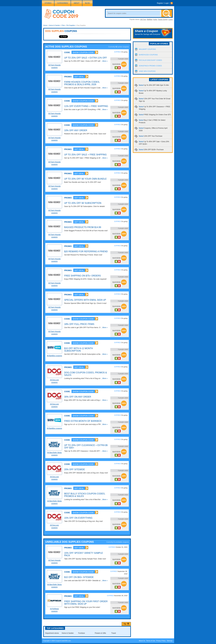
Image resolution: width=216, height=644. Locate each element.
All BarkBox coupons (54, 356)
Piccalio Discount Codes (150, 60)
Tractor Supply (163, 19)
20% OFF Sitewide (75, 469)
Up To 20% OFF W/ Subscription (83, 203)
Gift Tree (143, 19)
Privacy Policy (161, 641)
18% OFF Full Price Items (79, 324)
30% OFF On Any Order (78, 397)
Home (45, 25)
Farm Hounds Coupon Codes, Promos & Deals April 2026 (82, 83)
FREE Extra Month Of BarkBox (83, 421)
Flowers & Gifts (100, 633)
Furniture (82, 633)
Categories (63, 3)
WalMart (150, 19)
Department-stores (52, 633)
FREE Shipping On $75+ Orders (82, 276)
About (77, 3)
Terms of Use (151, 641)
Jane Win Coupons (147, 71)
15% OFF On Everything (78, 518)
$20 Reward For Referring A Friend (86, 251)
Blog (87, 3)
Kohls (155, 19)
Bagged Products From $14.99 (83, 227)
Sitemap (170, 641)
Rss (172, 3)
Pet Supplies (71, 25)
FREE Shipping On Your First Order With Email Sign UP (86, 603)
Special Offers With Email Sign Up (85, 300)
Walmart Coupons (147, 49)
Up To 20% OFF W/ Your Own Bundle (85, 179)
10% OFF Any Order (76, 130)
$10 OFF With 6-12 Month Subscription (79, 350)
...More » (104, 61)
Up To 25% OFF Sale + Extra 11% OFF (86, 58)
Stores (48, 3)
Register (160, 3)
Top (125, 624)
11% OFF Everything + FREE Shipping (86, 106)
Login (167, 3)
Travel (114, 633)
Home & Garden (54, 25)
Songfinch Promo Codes (150, 66)
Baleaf (154, 85)
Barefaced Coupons (148, 55)
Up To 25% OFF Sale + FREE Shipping (85, 155)
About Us (142, 641)
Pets (63, 25)
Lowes (171, 19)
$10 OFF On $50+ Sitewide (79, 577)
